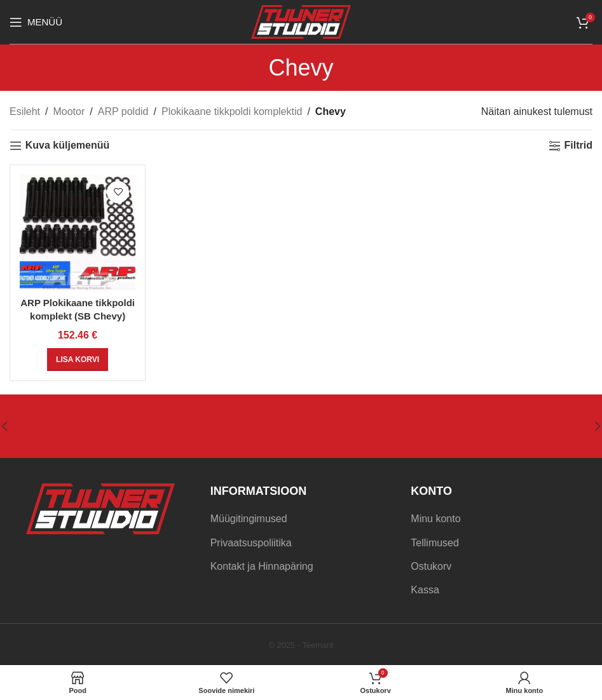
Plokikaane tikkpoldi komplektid (232, 111)
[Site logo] (301, 21)
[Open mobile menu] (36, 22)
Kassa (425, 590)
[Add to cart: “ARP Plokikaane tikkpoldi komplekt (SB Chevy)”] (78, 360)
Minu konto (435, 519)
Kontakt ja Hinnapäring (262, 566)
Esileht (25, 111)
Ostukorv (431, 566)
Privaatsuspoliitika (251, 543)
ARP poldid (123, 111)
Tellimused (435, 543)
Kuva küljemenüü (67, 145)
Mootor (69, 111)
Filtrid (578, 145)
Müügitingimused (249, 519)
